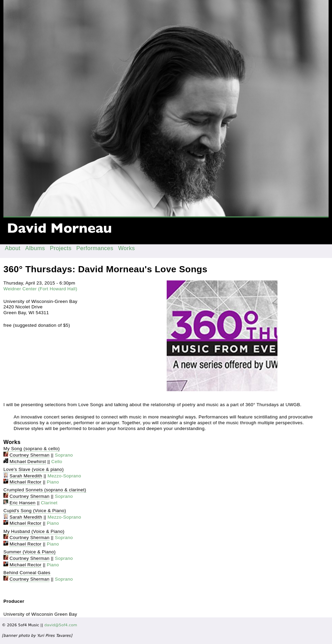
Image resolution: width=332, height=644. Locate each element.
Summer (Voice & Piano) (29, 552)
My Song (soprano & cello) (32, 449)
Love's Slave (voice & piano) (34, 469)
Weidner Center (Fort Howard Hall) (40, 289)
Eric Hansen (22, 503)
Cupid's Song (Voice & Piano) (35, 511)
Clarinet (49, 503)
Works (127, 248)
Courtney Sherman (29, 455)
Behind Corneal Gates (27, 573)
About (13, 248)
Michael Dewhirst (28, 462)
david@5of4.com (61, 625)
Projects (61, 248)
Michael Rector (26, 482)
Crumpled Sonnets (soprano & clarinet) (45, 490)
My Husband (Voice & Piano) (34, 531)
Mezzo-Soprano (64, 476)
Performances (95, 248)
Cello (57, 462)
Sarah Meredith (26, 476)
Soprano (64, 455)
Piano (53, 482)
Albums (35, 248)
